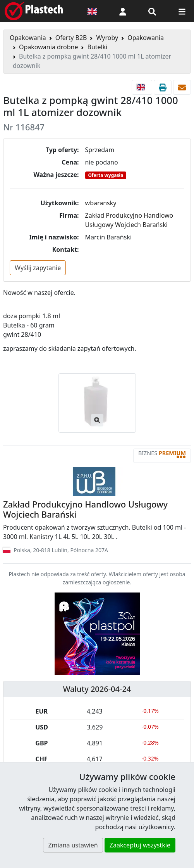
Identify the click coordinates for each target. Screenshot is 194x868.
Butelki (97, 47)
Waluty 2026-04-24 (97, 689)
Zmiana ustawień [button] (73, 845)
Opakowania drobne (48, 47)
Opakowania (28, 38)
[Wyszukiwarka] (152, 11)
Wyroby (107, 38)
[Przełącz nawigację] (182, 11)
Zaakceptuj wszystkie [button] (140, 845)
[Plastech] (34, 11)
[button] (123, 11)
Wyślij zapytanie (38, 268)
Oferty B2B (71, 38)
